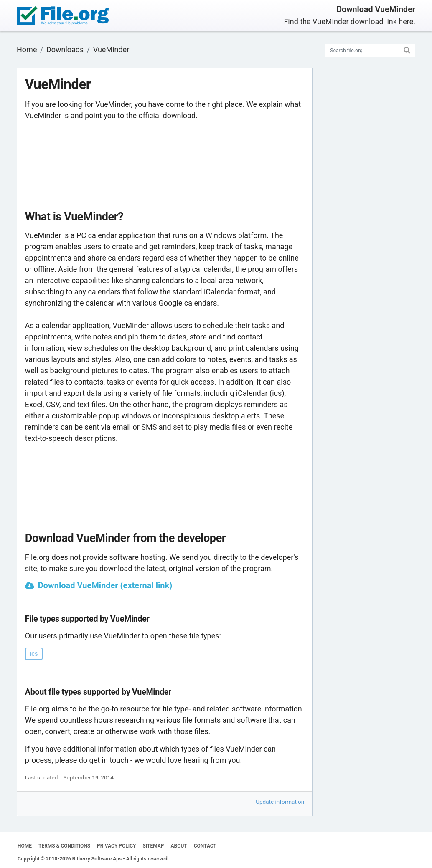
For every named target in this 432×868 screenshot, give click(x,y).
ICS (34, 654)
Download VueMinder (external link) (105, 585)
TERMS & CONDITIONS (64, 846)
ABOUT (179, 846)
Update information (280, 802)
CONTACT (205, 846)
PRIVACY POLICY (116, 846)
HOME (25, 846)
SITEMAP (153, 846)
